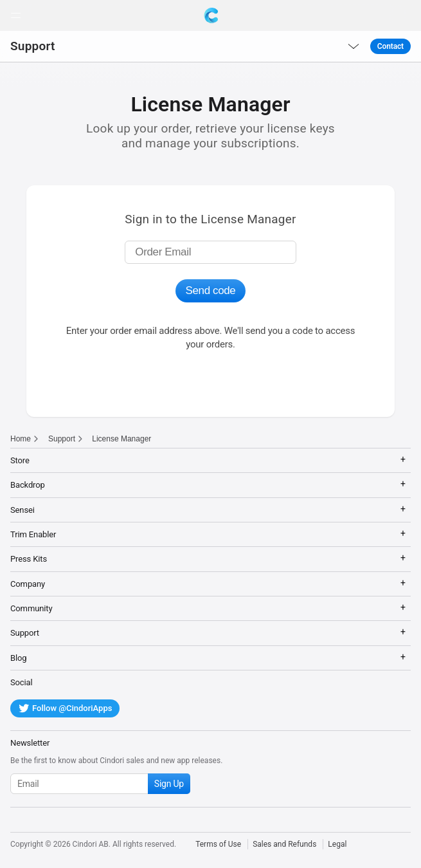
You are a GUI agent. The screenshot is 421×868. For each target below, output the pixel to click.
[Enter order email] (210, 252)
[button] (15, 15)
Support (33, 46)
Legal (337, 844)
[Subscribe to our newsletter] (100, 784)
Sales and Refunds (284, 844)
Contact (390, 46)
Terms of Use (218, 844)
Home (21, 439)
